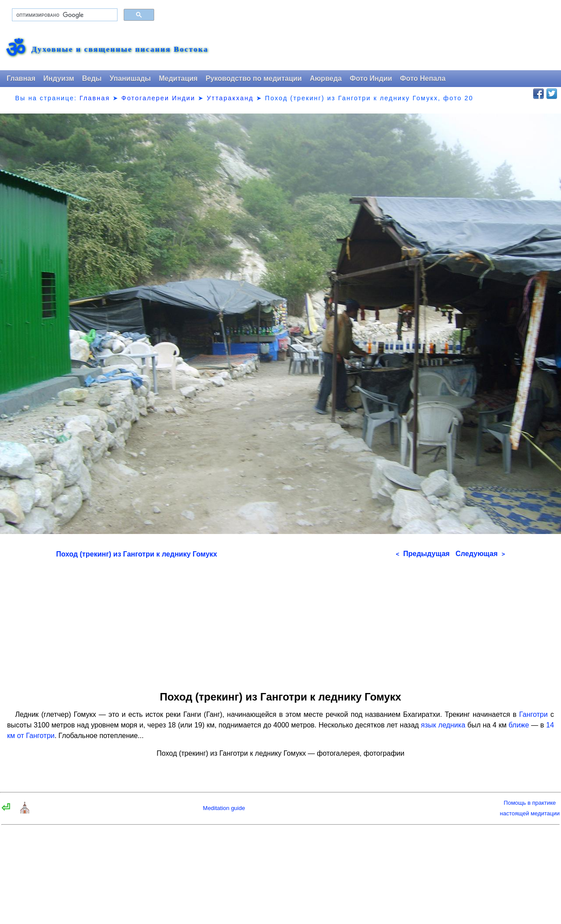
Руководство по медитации (254, 78)
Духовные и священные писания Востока (120, 49)
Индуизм (59, 78)
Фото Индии (371, 78)
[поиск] (64, 15)
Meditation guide (224, 808)
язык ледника (443, 725)
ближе (519, 725)
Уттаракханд (230, 98)
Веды (92, 78)
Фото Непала (423, 78)
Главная (21, 78)
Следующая (480, 554)
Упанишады (130, 78)
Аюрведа (326, 78)
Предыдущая (423, 554)
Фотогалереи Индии (158, 98)
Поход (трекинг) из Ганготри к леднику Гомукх (136, 554)
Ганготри (533, 714)
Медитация (178, 78)
